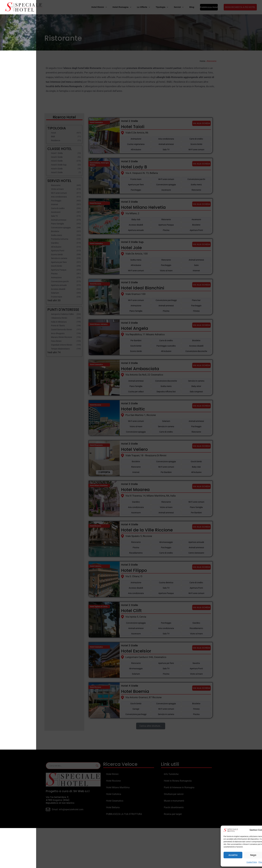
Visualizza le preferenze (243, 855)
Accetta (197, 855)
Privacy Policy (228, 862)
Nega (217, 855)
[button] (256, 830)
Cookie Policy (216, 862)
